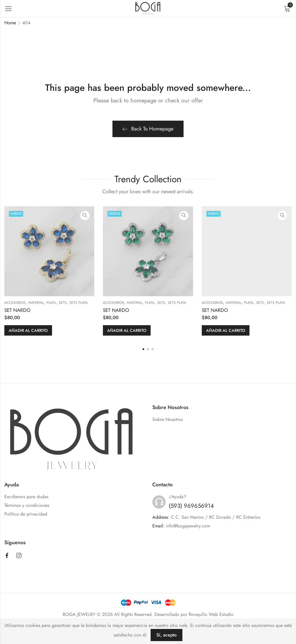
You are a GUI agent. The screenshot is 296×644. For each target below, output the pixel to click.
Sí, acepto (166, 635)
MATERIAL (36, 303)
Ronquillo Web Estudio (211, 614)
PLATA (51, 303)
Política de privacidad (26, 514)
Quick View (85, 216)
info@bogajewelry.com (188, 526)
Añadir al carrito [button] (28, 330)
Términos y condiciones (27, 505)
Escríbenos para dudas (26, 497)
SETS (63, 303)
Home (10, 23)
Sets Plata (78, 303)
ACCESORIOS (15, 303)
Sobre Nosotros (168, 419)
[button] (143, 349)
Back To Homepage (148, 129)
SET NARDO (17, 310)
